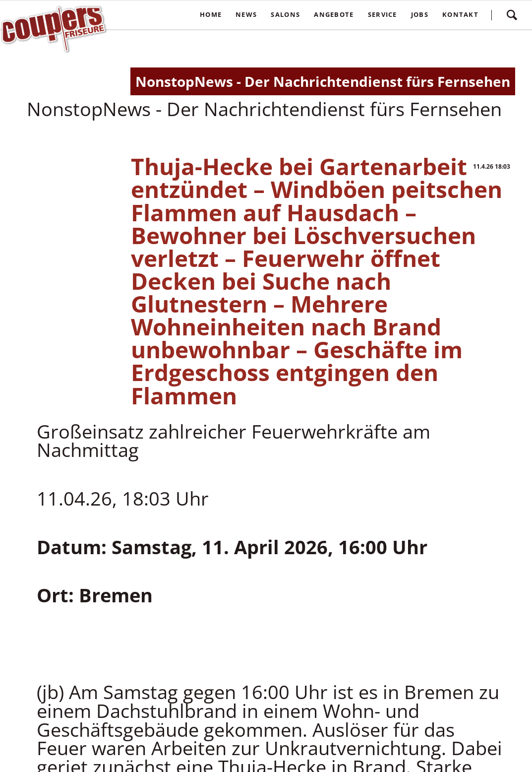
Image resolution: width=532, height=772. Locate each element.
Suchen (512, 15)
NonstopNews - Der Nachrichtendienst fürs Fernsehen (323, 81)
